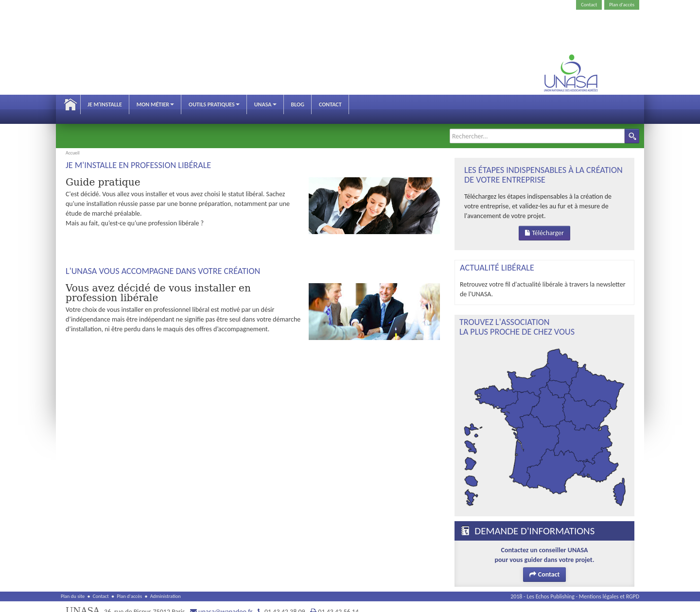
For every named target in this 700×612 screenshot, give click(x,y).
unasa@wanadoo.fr (225, 602)
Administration (166, 586)
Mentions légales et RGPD (609, 587)
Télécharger (544, 223)
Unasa (265, 104)
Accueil (70, 104)
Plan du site (73, 586)
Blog (298, 104)
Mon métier (155, 104)
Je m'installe (105, 104)
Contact (589, 5)
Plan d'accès (622, 5)
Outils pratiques (214, 104)
